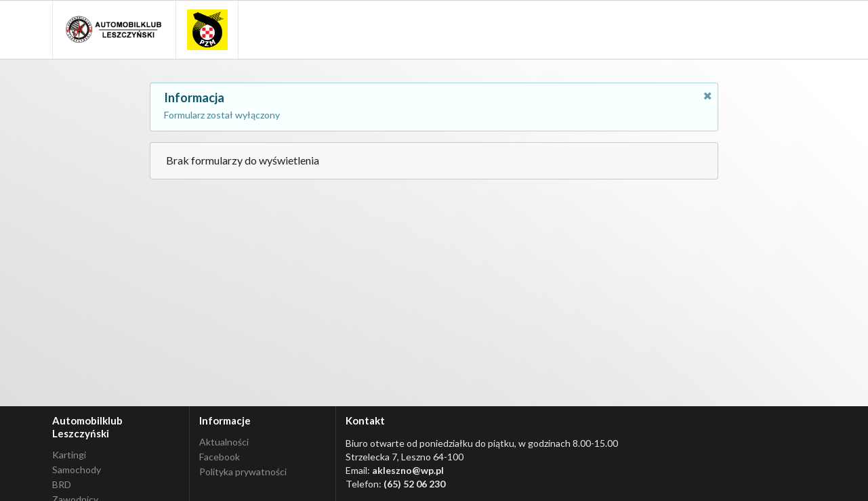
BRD (62, 484)
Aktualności (224, 442)
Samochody (77, 470)
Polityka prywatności (243, 472)
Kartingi (69, 455)
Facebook (220, 457)
